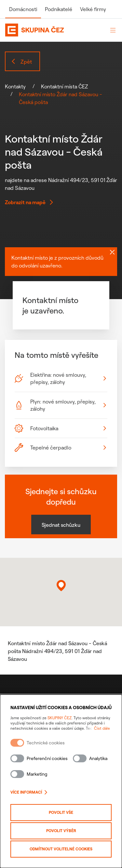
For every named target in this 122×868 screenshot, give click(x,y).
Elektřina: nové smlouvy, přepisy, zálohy (60, 378)
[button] (61, 586)
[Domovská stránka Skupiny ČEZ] (54, 30)
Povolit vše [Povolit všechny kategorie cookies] (61, 812)
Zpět (21, 62)
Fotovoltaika (60, 428)
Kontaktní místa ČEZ (65, 86)
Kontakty (15, 86)
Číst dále (102, 728)
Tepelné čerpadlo (60, 448)
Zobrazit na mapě (29, 202)
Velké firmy (93, 9)
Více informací (29, 792)
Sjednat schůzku (61, 525)
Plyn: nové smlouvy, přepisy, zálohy (60, 405)
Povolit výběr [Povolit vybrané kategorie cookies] (61, 831)
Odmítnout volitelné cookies (61, 849)
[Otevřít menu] (113, 30)
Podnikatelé (59, 9)
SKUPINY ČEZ (60, 718)
